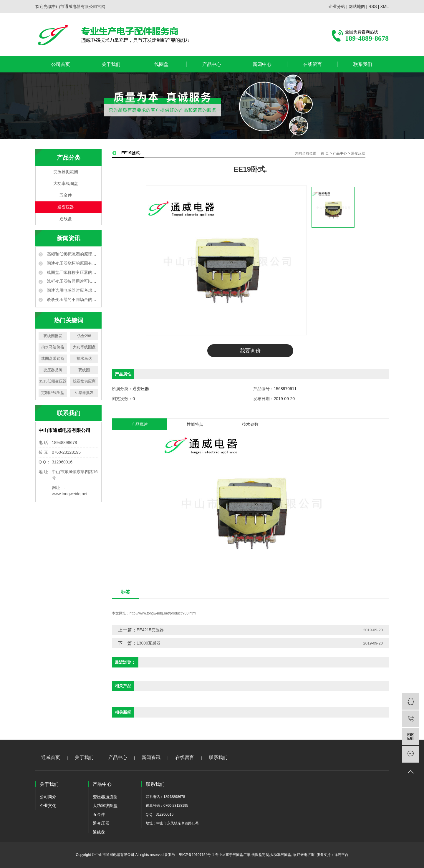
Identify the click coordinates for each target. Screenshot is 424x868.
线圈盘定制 (260, 855)
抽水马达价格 (53, 347)
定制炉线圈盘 (53, 393)
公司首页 (61, 64)
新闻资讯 (151, 758)
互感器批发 (84, 393)
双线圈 (84, 370)
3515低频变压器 (53, 381)
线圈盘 (161, 64)
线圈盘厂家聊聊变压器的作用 (72, 272)
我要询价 (250, 351)
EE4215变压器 (150, 630)
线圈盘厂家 (241, 855)
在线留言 (312, 64)
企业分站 (337, 6)
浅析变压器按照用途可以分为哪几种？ (72, 281)
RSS (373, 6)
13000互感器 (149, 643)
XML (384, 6)
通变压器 (66, 207)
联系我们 (363, 64)
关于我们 (111, 64)
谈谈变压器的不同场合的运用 (72, 299)
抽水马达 (84, 358)
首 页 (325, 153)
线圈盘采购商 (53, 358)
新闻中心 (262, 64)
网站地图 (357, 6)
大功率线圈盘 (66, 184)
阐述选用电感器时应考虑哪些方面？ (72, 290)
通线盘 (66, 219)
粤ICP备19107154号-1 (196, 855)
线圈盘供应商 (84, 381)
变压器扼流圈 (66, 172)
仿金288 (84, 336)
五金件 (66, 195)
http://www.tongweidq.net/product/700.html (163, 614)
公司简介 (48, 797)
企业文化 (48, 806)
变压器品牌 (53, 370)
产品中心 (212, 64)
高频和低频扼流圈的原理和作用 (72, 254)
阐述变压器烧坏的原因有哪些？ (72, 263)
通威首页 (51, 758)
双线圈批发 (53, 336)
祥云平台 (341, 855)
